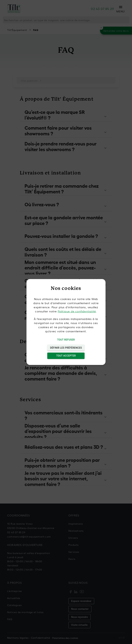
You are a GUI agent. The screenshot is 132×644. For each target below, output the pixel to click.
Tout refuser (66, 340)
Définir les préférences (66, 348)
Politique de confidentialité (77, 311)
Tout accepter (66, 356)
